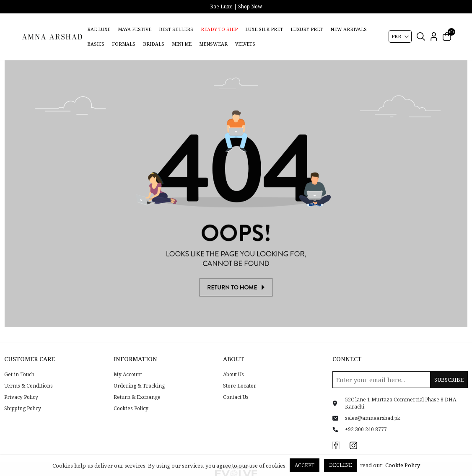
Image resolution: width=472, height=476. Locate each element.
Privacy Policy (21, 386)
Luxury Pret (307, 29)
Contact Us (236, 386)
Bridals (154, 44)
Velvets (245, 44)
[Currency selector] (400, 36)
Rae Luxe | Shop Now (236, 6)
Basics (96, 44)
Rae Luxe (99, 29)
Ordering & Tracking (139, 375)
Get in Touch (19, 364)
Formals (124, 44)
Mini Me (182, 44)
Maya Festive (135, 29)
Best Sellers (176, 29)
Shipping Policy (23, 398)
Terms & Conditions (29, 375)
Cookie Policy (403, 465)
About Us (233, 364)
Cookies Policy (131, 398)
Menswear (213, 44)
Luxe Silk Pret (264, 29)
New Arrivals (349, 29)
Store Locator (240, 375)
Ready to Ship (219, 29)
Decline (341, 465)
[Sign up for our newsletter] (400, 369)
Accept (305, 465)
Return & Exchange (137, 386)
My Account (128, 364)
